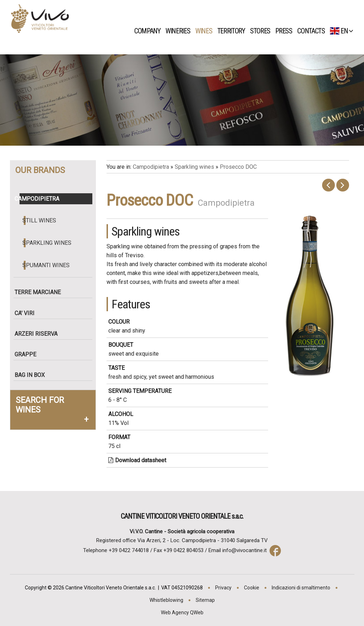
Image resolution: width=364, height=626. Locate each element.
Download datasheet (137, 460)
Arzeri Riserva (39, 334)
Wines (206, 31)
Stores (262, 31)
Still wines (40, 220)
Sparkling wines (48, 243)
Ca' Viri (27, 313)
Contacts (313, 31)
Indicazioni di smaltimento (301, 588)
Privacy (223, 588)
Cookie (252, 588)
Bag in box (32, 375)
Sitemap (205, 600)
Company (149, 31)
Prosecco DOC (238, 167)
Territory (233, 31)
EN (341, 31)
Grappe (28, 354)
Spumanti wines (47, 265)
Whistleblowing (166, 600)
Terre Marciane (40, 292)
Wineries (180, 31)
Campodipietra (39, 199)
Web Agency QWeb (182, 612)
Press (286, 31)
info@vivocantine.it (245, 550)
